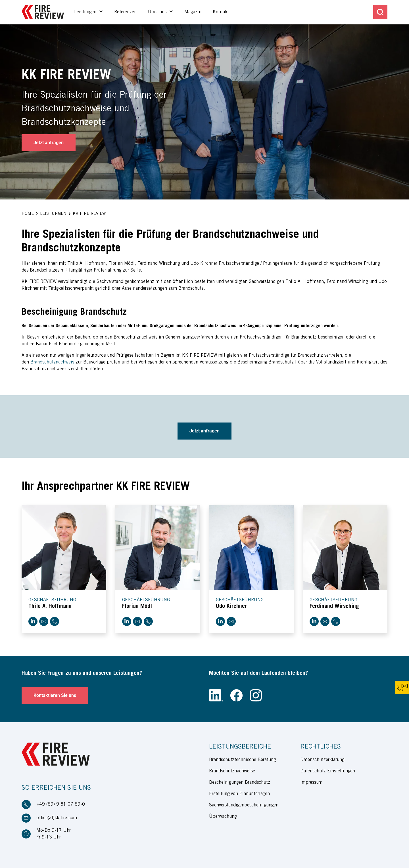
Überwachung (223, 817)
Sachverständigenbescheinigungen (244, 805)
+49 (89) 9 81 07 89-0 (61, 804)
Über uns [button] (158, 12)
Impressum (311, 783)
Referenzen (125, 12)
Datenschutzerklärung (322, 760)
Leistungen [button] (86, 12)
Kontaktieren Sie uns (55, 695)
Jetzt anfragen (49, 143)
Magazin (193, 12)
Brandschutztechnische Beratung (242, 760)
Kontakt (221, 12)
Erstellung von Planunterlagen (239, 794)
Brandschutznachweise (232, 771)
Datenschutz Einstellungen (328, 771)
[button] (28, 214)
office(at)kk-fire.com (57, 818)
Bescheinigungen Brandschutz (240, 783)
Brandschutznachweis (52, 362)
